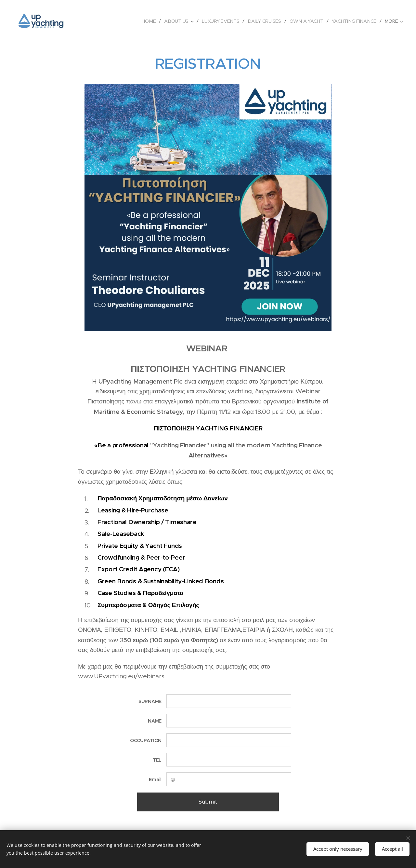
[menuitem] (148, 21)
